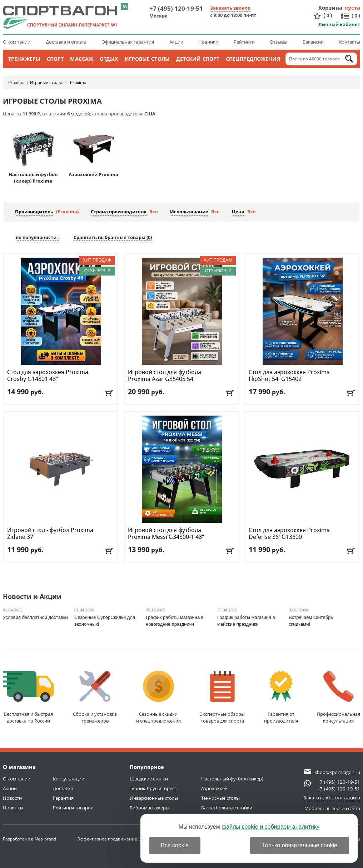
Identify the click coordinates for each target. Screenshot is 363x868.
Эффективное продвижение (114, 839)
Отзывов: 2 (97, 271)
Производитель (34, 212)
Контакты (349, 42)
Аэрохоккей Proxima (93, 152)
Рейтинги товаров (73, 808)
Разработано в (29, 839)
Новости (12, 798)
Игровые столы (147, 59)
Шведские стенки (149, 779)
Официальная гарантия (128, 42)
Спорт (55, 59)
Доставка (63, 788)
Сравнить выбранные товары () (113, 237)
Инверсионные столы (154, 798)
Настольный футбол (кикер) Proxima (33, 156)
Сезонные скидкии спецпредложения (158, 697)
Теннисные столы (220, 798)
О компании (17, 42)
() (328, 16)
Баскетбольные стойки (227, 808)
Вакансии (313, 42)
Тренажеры (24, 59)
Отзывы (279, 42)
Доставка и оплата (66, 42)
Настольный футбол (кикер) (232, 779)
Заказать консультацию (332, 798)
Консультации (69, 779)
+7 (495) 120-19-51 (176, 8)
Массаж (82, 59)
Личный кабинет (339, 24)
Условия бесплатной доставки (35, 617)
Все (154, 212)
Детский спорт (198, 59)
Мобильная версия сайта (332, 808)
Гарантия (63, 798)
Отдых (109, 59)
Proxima (16, 82)
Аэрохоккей (214, 788)
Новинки (208, 42)
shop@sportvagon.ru (337, 772)
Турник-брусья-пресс (153, 788)
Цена (238, 212)
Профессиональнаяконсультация (339, 697)
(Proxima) (67, 212)
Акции (176, 42)
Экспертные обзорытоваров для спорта (222, 697)
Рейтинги (244, 42)
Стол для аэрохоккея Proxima (48, 376)
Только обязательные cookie (300, 845)
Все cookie (175, 845)
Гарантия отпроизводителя (281, 697)
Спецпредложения (253, 59)
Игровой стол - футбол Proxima (50, 534)
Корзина (330, 8)
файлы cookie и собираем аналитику (270, 827)
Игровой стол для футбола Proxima (165, 376)
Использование (189, 212)
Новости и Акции (32, 597)
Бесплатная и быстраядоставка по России (28, 697)
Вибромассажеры (150, 808)
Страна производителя (119, 212)
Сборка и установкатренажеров (95, 697)
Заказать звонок (230, 8)
